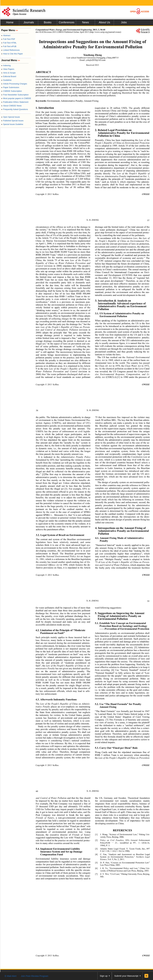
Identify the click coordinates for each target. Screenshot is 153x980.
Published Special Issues (12, 121)
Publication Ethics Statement (15, 102)
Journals (29, 22)
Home (10, 22)
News (85, 22)
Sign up (104, 976)
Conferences (67, 22)
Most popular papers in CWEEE (16, 98)
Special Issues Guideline (12, 124)
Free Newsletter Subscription (15, 95)
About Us (104, 22)
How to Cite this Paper (12, 54)
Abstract (6, 35)
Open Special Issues (11, 117)
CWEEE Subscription (12, 91)
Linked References (10, 50)
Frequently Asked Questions (15, 109)
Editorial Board (9, 76)
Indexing (6, 65)
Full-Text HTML (9, 43)
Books (48, 22)
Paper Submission (10, 87)
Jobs (124, 22)
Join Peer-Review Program (35, 976)
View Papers (8, 69)
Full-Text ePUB (9, 46)
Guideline (6, 80)
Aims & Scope (8, 73)
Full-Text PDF (8, 39)
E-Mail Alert (11, 976)
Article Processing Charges (14, 84)
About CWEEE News (11, 106)
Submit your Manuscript (126, 976)
